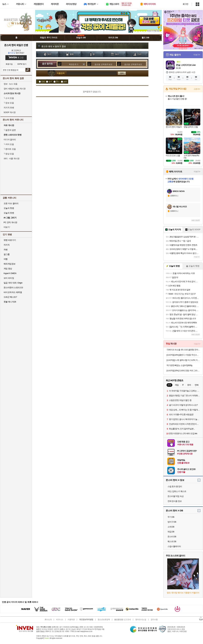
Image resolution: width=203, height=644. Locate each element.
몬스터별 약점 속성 (176, 496)
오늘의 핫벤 (9, 208)
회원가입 (9, 64)
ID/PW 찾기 (22, 64)
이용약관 (71, 619)
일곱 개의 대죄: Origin (13, 283)
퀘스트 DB (172, 541)
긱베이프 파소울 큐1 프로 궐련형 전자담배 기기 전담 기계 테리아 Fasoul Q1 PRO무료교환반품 (183, 350)
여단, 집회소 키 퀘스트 (177, 491)
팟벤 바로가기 (10, 240)
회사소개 (48, 619)
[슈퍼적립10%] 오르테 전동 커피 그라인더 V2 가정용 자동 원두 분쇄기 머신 (183, 371)
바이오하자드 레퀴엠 (13, 292)
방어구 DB (172, 522)
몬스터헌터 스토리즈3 (13, 288)
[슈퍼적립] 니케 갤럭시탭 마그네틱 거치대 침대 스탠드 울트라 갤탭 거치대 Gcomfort (183, 360)
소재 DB (171, 527)
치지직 (7, 245)
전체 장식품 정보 (175, 501)
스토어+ (197, 89)
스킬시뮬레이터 (174, 546)
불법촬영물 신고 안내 (122, 619)
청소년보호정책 (104, 619)
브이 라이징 (9, 278)
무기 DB (171, 517)
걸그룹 (7, 254)
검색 (28, 70)
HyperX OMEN (10, 273)
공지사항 (154, 619)
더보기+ (197, 55)
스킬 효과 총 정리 (175, 486)
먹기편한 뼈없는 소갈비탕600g (179, 365)
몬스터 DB (172, 537)
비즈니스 (60, 619)
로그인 (185, 4)
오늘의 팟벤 (9, 213)
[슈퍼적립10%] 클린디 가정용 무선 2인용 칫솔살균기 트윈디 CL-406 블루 (183, 355)
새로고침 (195, 220)
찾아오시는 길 (141, 619)
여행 (6, 259)
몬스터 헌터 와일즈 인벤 (16, 45)
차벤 (6, 250)
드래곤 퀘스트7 (10, 297)
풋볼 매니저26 (10, 302)
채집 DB (171, 532)
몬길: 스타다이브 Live (186, 65)
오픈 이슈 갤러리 (11, 203)
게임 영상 (8, 269)
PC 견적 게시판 (10, 222)
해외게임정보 (10, 264)
